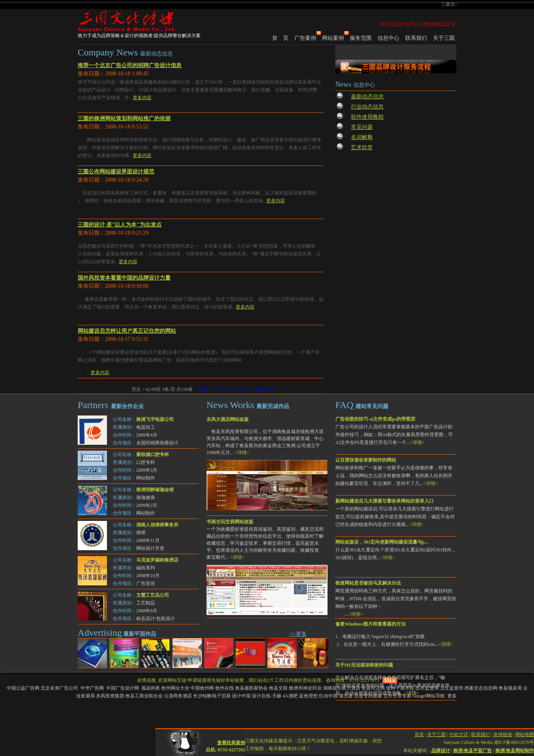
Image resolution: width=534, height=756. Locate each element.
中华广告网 (93, 688)
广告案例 (305, 38)
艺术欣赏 (362, 147)
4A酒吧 (290, 696)
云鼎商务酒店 (178, 696)
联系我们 (416, 38)
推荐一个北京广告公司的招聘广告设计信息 (130, 65)
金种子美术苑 (400, 688)
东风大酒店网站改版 (228, 419)
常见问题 (362, 127)
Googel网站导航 (429, 696)
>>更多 (298, 634)
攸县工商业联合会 (144, 696)
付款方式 (459, 729)
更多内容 (142, 98)
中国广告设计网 (123, 688)
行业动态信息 (367, 107)
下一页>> (243, 389)
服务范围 (361, 38)
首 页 (280, 38)
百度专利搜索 (368, 696)
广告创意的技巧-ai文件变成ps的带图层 (375, 419)
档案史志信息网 (481, 688)
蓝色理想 (308, 696)
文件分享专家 (397, 696)
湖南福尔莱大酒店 (342, 688)
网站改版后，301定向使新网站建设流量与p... (382, 542)
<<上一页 (220, 389)
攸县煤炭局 (510, 688)
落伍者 (346, 696)
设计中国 (241, 696)
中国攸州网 (202, 688)
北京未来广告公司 (60, 688)
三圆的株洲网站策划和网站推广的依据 (124, 119)
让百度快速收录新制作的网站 (366, 460)
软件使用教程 (367, 117)
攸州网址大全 (175, 688)
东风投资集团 (110, 696)
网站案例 (333, 38)
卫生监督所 (452, 688)
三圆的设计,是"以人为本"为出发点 (120, 225)
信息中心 (388, 38)
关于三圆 (444, 38)
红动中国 (328, 696)
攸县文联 (278, 688)
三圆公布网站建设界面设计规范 (116, 172)
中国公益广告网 (23, 688)
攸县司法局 (373, 688)
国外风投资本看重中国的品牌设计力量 (124, 278)
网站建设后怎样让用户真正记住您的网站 (127, 331)
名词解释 (362, 137)
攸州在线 (224, 688)
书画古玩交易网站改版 (230, 522)
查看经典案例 (231, 738)
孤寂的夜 (151, 688)
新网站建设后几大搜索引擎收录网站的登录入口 (384, 501)
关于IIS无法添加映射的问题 (364, 665)
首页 (203, 389)
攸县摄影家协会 (251, 688)
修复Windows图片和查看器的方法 (370, 624)
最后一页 (264, 389)
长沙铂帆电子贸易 (212, 696)
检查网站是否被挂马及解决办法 (368, 583)
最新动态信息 (367, 97)
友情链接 (503, 729)
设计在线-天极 (267, 696)
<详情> (417, 442)
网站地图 (525, 729)
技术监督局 (427, 688)
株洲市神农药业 (305, 688)
